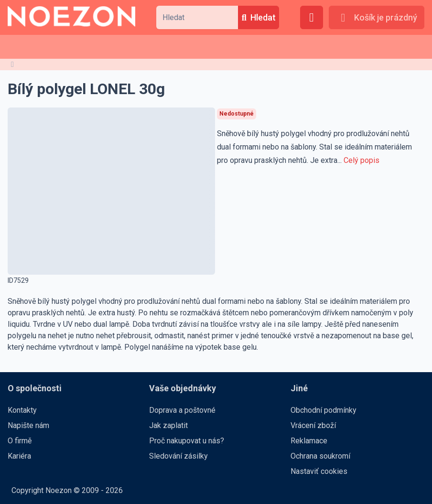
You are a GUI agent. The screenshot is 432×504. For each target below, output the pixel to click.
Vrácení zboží (313, 425)
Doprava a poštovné (182, 410)
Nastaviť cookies (319, 471)
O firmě (20, 441)
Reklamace (309, 441)
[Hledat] (259, 17)
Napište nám (28, 425)
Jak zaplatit (168, 425)
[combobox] (197, 17)
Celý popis (362, 160)
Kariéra (19, 456)
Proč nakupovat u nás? (187, 441)
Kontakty (22, 410)
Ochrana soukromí (320, 456)
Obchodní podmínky (324, 410)
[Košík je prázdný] (377, 17)
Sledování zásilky (178, 456)
